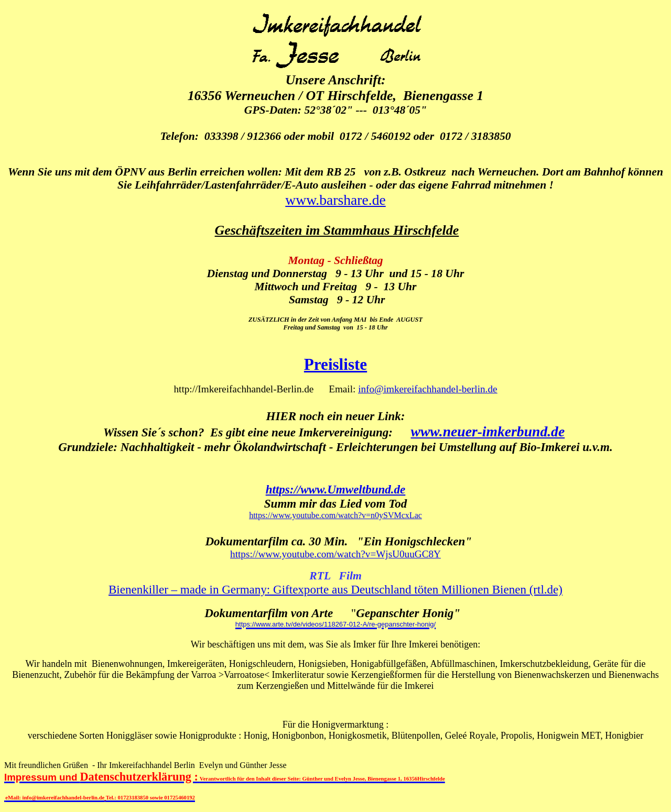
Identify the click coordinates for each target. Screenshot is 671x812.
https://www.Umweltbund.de (336, 489)
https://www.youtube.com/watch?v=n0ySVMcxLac (335, 515)
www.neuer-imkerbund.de (488, 431)
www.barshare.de (335, 200)
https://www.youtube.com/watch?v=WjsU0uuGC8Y (335, 554)
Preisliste (335, 364)
